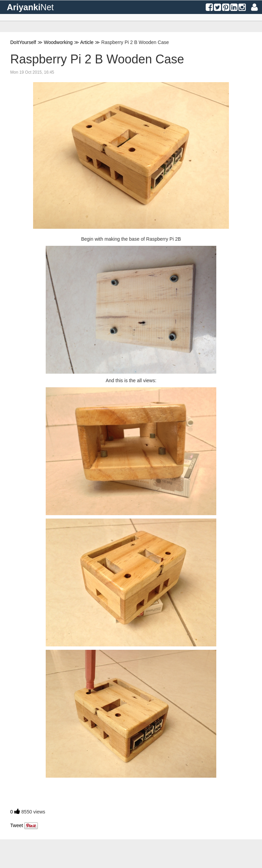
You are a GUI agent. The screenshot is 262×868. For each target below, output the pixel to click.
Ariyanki (30, 7)
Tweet (17, 825)
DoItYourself (23, 42)
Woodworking (59, 42)
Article (87, 42)
